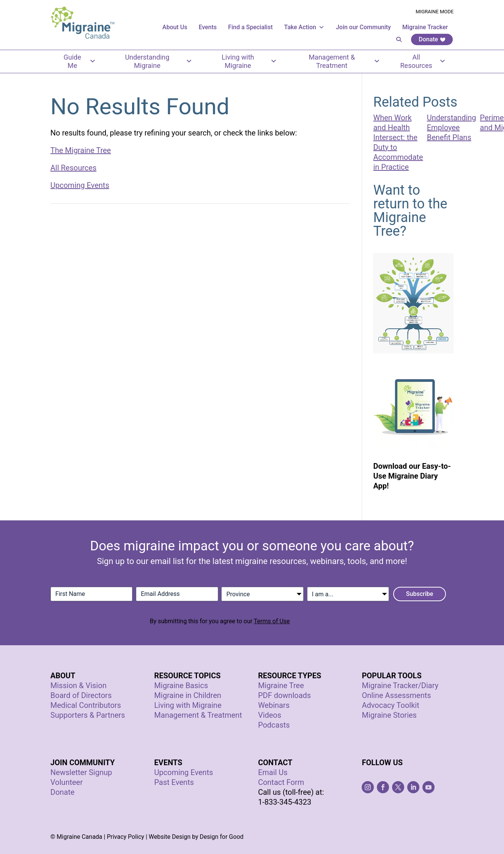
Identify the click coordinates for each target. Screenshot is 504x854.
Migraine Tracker (425, 27)
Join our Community (363, 27)
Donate (428, 39)
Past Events (174, 782)
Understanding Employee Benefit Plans (452, 128)
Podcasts (274, 725)
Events (208, 27)
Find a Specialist (250, 27)
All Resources (423, 61)
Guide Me (80, 61)
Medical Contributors (86, 705)
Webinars (274, 705)
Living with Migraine (249, 61)
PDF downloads (284, 695)
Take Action (304, 27)
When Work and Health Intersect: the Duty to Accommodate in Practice (398, 142)
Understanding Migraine (159, 61)
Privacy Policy (125, 837)
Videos (270, 715)
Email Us (273, 772)
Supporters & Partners (88, 715)
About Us (175, 27)
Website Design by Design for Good (196, 837)
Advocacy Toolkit (390, 705)
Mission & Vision (79, 685)
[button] (399, 39)
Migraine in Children (187, 695)
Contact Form (281, 782)
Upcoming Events (80, 185)
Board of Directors (81, 695)
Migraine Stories (389, 715)
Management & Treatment (344, 61)
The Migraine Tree (81, 150)
